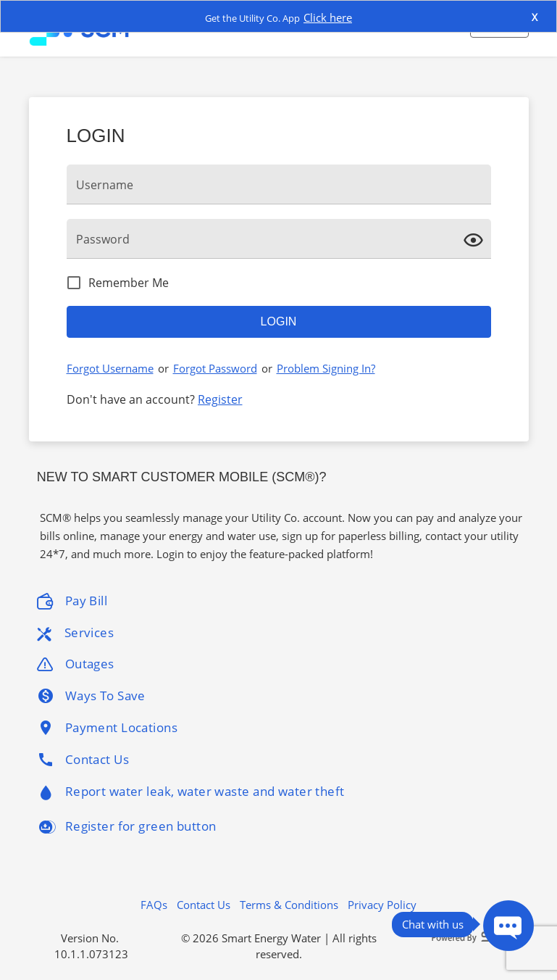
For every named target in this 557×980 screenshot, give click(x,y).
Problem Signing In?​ (326, 368)
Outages (76, 664)
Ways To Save (91, 696)
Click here (328, 17)
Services (75, 633)
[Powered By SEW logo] (474, 937)
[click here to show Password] (477, 238)
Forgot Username (110, 368)
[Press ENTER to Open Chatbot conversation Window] (508, 926)
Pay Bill (72, 601)
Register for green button (127, 827)
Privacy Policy (382, 905)
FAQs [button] (154, 905)
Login (279, 321)
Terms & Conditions (289, 905)
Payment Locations (107, 728)
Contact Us (83, 760)
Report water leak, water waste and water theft (191, 793)
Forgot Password (215, 368)
